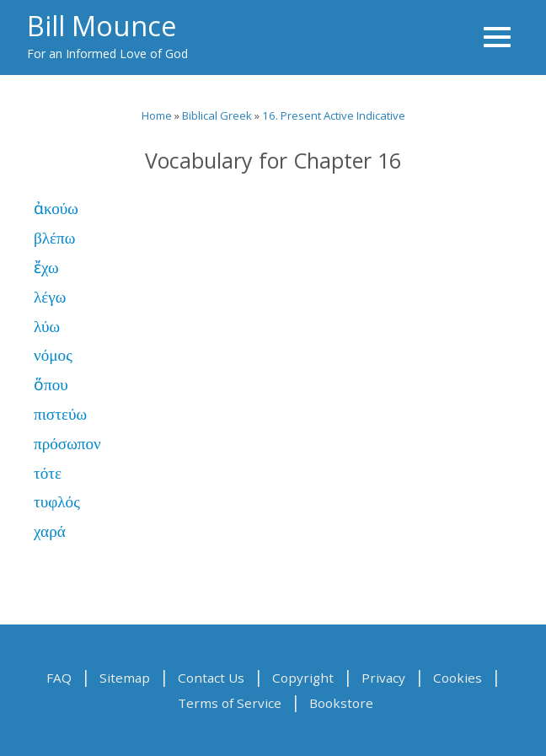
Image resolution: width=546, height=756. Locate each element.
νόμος (53, 355)
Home (157, 115)
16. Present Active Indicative (334, 115)
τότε (48, 473)
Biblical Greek (217, 115)
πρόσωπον (67, 444)
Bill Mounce (102, 25)
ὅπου (51, 385)
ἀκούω (56, 209)
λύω (47, 327)
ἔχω (46, 268)
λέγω (50, 297)
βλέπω (54, 238)
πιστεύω (60, 414)
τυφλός (57, 502)
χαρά (50, 531)
